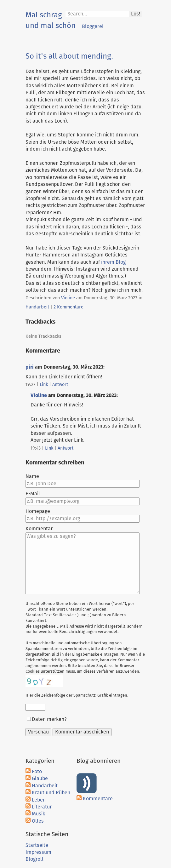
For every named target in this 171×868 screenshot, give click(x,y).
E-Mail (33, 494)
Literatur (42, 807)
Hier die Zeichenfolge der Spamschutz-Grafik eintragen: (77, 696)
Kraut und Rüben (51, 793)
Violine (68, 298)
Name (32, 476)
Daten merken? (49, 719)
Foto (37, 772)
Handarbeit (37, 307)
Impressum (38, 852)
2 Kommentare (68, 307)
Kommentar (39, 529)
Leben (39, 800)
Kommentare (98, 799)
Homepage (38, 511)
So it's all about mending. (69, 56)
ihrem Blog (113, 262)
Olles (38, 821)
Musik (38, 814)
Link (44, 385)
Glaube (40, 779)
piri (30, 367)
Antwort (60, 385)
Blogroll (34, 859)
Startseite (37, 845)
